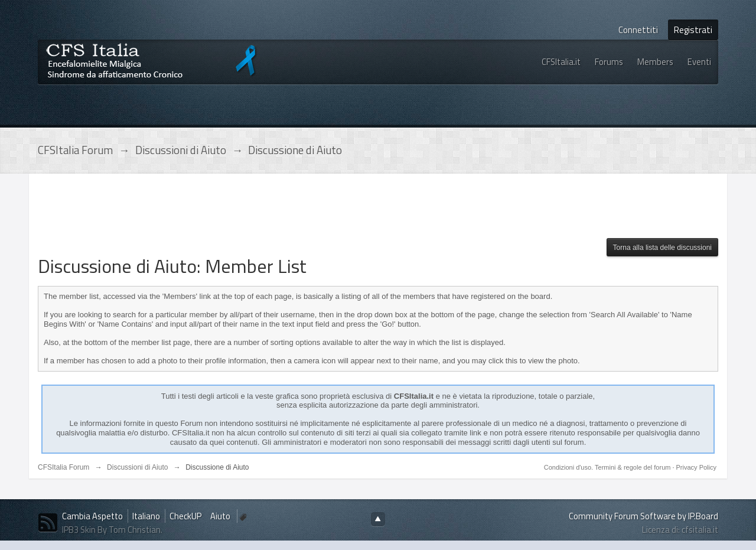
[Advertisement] (253, 209)
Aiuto (221, 516)
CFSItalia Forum (63, 467)
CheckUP (185, 516)
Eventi (699, 62)
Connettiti (638, 30)
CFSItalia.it (561, 62)
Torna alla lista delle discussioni (662, 248)
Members (655, 62)
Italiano (146, 516)
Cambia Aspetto (92, 516)
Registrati (693, 30)
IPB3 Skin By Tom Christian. (112, 530)
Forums (609, 62)
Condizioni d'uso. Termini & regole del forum (608, 467)
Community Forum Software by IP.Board (643, 516)
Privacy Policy (696, 467)
